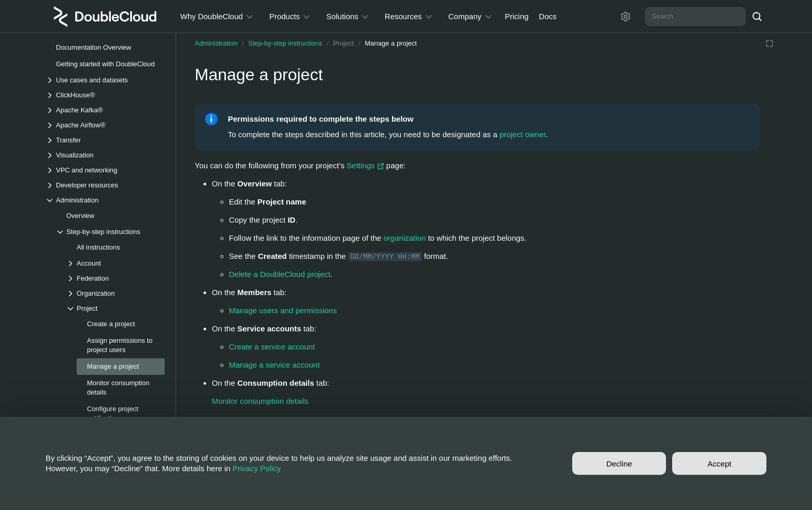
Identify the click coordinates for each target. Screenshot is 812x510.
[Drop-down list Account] (115, 263)
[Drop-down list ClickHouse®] (105, 95)
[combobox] (695, 17)
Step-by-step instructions (285, 43)
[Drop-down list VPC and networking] (105, 170)
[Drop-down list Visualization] (105, 155)
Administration (216, 43)
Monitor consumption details (260, 401)
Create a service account (272, 347)
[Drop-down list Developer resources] (105, 185)
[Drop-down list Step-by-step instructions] (110, 232)
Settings (366, 165)
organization (405, 238)
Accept (719, 464)
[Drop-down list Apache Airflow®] (105, 125)
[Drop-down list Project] (115, 308)
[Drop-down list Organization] (115, 293)
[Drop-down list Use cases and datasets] (105, 80)
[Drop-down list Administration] (105, 200)
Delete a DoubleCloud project (280, 274)
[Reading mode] (770, 43)
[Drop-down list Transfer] (105, 140)
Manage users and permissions (283, 310)
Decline (619, 464)
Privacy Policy (257, 468)
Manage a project (390, 43)
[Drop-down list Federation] (115, 278)
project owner (523, 134)
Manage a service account (274, 365)
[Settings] (626, 17)
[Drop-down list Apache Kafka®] (105, 110)
